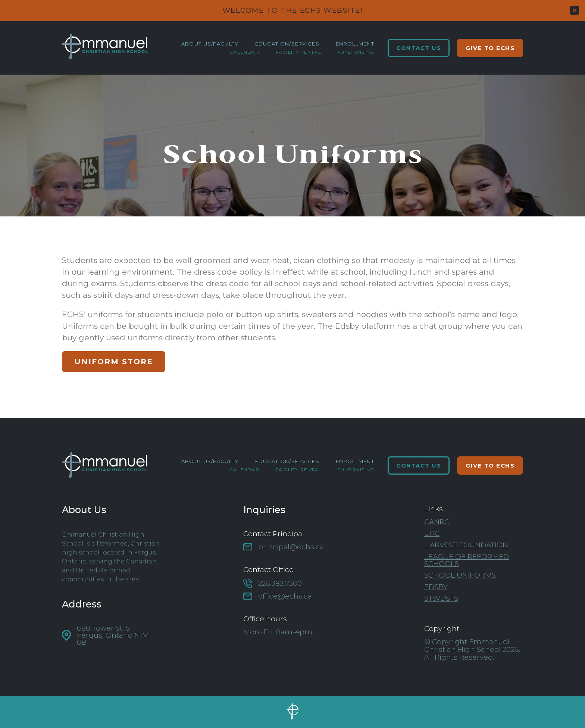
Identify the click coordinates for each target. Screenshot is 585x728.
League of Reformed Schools (467, 560)
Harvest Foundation (466, 545)
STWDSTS (441, 598)
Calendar (244, 52)
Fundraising (356, 52)
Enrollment (355, 44)
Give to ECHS (490, 48)
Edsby (436, 587)
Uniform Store (114, 362)
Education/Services (287, 44)
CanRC (437, 522)
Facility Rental (298, 52)
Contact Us (419, 48)
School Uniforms (460, 575)
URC (432, 533)
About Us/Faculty (210, 44)
